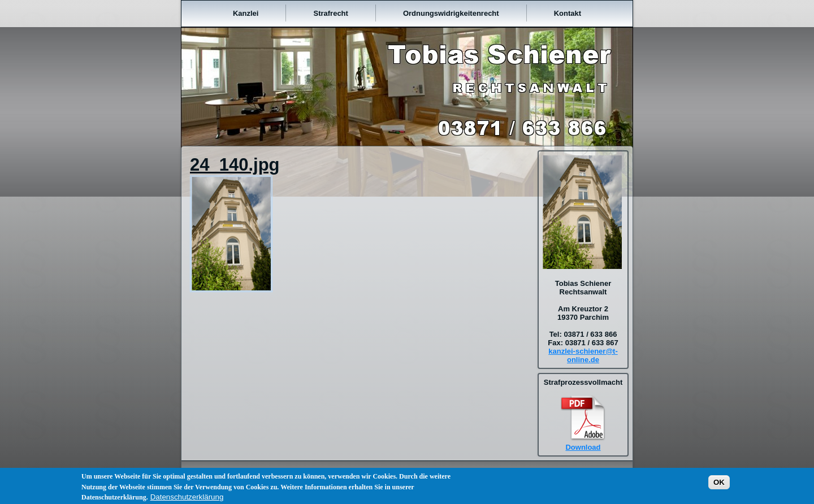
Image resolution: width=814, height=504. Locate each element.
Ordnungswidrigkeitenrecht (451, 13)
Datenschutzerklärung (187, 499)
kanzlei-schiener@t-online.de (583, 355)
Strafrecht (330, 13)
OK (719, 485)
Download (583, 447)
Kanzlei (246, 13)
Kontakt (568, 13)
